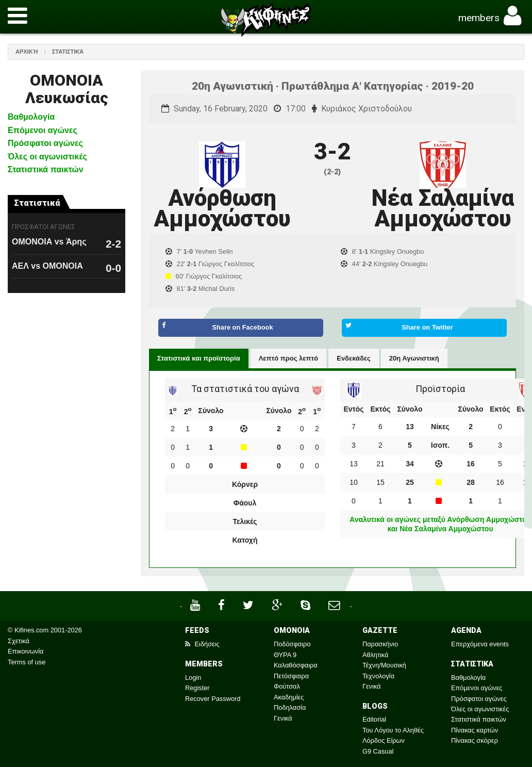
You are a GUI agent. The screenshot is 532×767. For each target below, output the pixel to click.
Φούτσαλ (287, 686)
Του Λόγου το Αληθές (393, 730)
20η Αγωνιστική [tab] (414, 358)
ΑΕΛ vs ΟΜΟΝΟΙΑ (47, 266)
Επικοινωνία (26, 651)
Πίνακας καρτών (475, 730)
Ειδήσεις (202, 644)
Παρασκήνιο (380, 644)
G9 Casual (378, 751)
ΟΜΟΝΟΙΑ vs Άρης (49, 242)
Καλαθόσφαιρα (296, 665)
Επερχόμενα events (480, 644)
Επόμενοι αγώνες (43, 130)
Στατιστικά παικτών (46, 169)
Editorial (374, 719)
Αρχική (27, 52)
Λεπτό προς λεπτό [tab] (289, 358)
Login (193, 678)
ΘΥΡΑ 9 (285, 655)
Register (197, 688)
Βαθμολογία (31, 117)
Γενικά (283, 718)
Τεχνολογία (378, 676)
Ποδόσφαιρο (292, 644)
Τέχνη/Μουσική (384, 665)
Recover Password (213, 699)
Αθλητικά (375, 655)
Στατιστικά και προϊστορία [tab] (199, 358)
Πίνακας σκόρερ (475, 740)
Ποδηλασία (290, 707)
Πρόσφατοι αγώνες (45, 143)
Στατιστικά (68, 52)
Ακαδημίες (289, 697)
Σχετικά (19, 641)
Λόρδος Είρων (384, 740)
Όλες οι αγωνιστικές (47, 157)
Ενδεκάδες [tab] (354, 358)
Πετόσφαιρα (291, 676)
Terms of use (27, 662)
